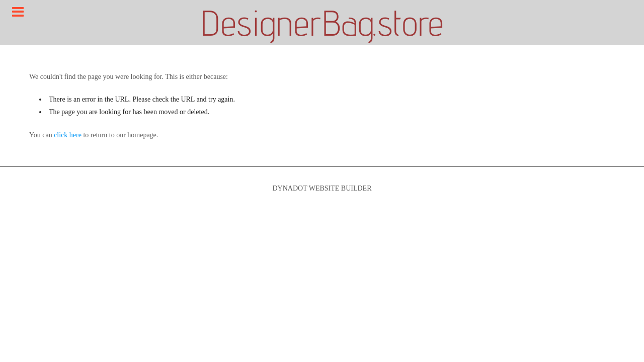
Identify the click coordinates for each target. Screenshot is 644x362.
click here (68, 135)
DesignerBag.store (322, 23)
